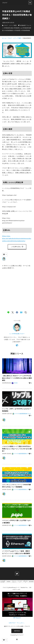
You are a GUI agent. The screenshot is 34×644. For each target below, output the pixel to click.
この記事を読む (17, 247)
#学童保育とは (18, 28)
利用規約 (9, 582)
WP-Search (17, 618)
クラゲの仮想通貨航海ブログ (22, 414)
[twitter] (17, 574)
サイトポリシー (20, 582)
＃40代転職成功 (9, 30)
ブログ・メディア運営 (10, 25)
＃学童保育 (17, 30)
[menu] (30, 3)
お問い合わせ (25, 582)
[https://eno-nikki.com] (17, 346)
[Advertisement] (17, 288)
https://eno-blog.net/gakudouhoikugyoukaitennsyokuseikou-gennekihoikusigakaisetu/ (17, 238)
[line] (8, 312)
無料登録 (17, 631)
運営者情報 (31, 582)
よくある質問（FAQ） (3, 582)
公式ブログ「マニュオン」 (17, 623)
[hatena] (21, 312)
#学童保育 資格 (9, 28)
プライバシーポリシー (14, 582)
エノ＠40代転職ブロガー (17, 334)
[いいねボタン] (4, 255)
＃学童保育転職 (25, 30)
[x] (13, 312)
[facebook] (17, 312)
